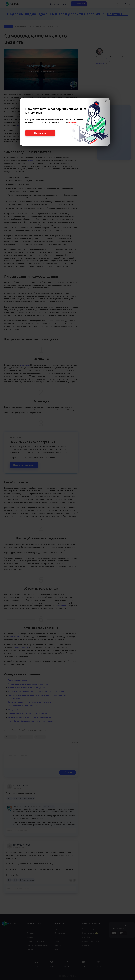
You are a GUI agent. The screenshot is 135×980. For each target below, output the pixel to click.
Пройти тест (40, 133)
